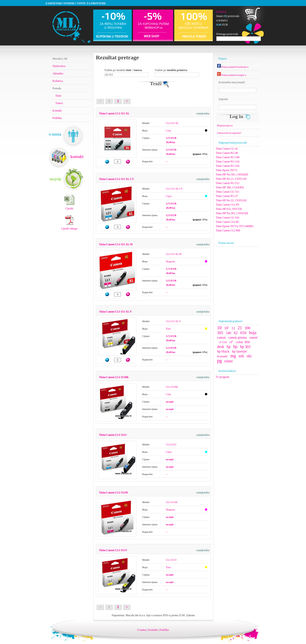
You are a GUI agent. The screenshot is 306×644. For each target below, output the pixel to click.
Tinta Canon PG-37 (227, 196)
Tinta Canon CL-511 (227, 192)
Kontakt (57, 111)
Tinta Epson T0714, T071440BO (235, 226)
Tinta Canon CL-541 (228, 218)
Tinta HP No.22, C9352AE (231, 200)
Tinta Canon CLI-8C (228, 222)
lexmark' (222, 356)
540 (229, 333)
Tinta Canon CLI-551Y (113, 550)
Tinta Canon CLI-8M (228, 230)
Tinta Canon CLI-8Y (228, 205)
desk (221, 347)
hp (229, 347)
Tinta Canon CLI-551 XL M (116, 244)
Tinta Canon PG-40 (227, 153)
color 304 (243, 342)
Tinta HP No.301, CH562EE (232, 174)
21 (240, 328)
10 (219, 328)
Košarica (221, 12)
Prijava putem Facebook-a (233, 67)
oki (249, 356)
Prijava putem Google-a (232, 75)
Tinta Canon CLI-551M (113, 493)
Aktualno (58, 73)
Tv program (222, 377)
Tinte (58, 96)
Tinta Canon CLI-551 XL (114, 113)
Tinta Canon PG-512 (228, 183)
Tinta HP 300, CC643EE (230, 187)
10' (227, 328)
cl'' (231, 342)
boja (253, 333)
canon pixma (238, 337)
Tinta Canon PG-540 (228, 157)
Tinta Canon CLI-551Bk (114, 377)
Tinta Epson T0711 (227, 170)
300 (247, 328)
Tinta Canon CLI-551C (113, 435)
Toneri (59, 103)
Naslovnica (59, 66)
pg (219, 361)
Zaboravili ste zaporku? (229, 133)
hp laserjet (239, 351)
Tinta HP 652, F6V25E (229, 209)
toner (229, 361)
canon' (254, 338)
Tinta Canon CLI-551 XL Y (115, 312)
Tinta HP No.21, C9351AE (231, 179)
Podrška (57, 118)
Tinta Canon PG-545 (228, 166)
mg (233, 356)
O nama (142, 630)
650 (243, 333)
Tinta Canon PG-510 (228, 162)
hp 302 (245, 347)
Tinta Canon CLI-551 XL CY (116, 179)
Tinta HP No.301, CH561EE (232, 213)
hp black (223, 351)
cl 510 (223, 342)
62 (236, 333)
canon (221, 337)
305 (220, 333)
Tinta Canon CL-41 (227, 149)
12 (233, 328)
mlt (241, 356)
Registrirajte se (225, 125)
